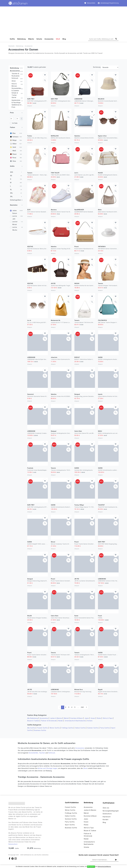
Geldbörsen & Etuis (16, 106)
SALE (58, 39)
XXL (11, 193)
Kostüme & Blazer (77, 718)
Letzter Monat (15, 223)
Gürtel (14, 98)
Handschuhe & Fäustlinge (16, 101)
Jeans (87, 718)
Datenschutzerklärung (104, 867)
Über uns (106, 808)
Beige (14, 140)
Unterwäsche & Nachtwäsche (75, 721)
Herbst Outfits (80, 728)
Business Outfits (40, 731)
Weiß (14, 151)
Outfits (12, 39)
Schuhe (39, 39)
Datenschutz (13, 844)
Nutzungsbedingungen (111, 811)
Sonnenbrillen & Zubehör (16, 90)
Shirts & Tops (108, 718)
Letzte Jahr (15, 218)
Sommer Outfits (93, 728)
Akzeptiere (91, 867)
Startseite (11, 46)
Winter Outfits (55, 728)
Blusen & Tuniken (33, 721)
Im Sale (15, 123)
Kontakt (106, 820)
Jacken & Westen (56, 718)
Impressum (107, 817)
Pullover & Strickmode (49, 721)
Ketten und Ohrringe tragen (48, 768)
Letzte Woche (15, 229)
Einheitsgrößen (15, 200)
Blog (64, 39)
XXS (12, 172)
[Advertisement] (63, 21)
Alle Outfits (31, 728)
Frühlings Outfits (67, 728)
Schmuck (15, 78)
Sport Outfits (70, 825)
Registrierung (114, 3)
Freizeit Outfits (43, 728)
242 (82, 707)
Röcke (99, 718)
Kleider (61, 721)
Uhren (14, 81)
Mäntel (66, 718)
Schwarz (16, 137)
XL (11, 190)
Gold (14, 147)
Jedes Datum (15, 212)
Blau (14, 133)
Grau (14, 161)
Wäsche (31, 39)
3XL (11, 197)
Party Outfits (105, 728)
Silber (15, 144)
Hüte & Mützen (14, 85)
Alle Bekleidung (33, 718)
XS (11, 176)
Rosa (14, 158)
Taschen (42, 753)
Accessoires (49, 39)
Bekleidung (22, 39)
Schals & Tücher (15, 94)
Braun (15, 154)
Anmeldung (104, 3)
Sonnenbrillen (33, 753)
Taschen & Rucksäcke (16, 75)
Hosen (93, 718)
